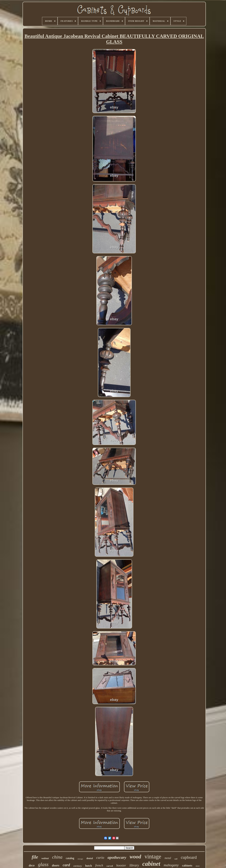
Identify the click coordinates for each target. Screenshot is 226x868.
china (57, 857)
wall (176, 859)
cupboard (189, 857)
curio (100, 857)
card (66, 865)
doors (56, 865)
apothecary (117, 857)
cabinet (151, 864)
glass (43, 864)
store (198, 866)
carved (110, 866)
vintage (153, 857)
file (35, 857)
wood (135, 857)
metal (168, 858)
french (99, 865)
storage (80, 859)
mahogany (171, 865)
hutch (89, 866)
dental (90, 858)
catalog (70, 858)
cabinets (187, 866)
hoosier (121, 865)
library (134, 865)
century (78, 866)
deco (32, 865)
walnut (45, 858)
